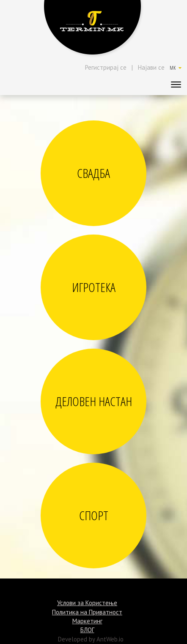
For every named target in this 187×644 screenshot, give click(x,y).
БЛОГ (87, 630)
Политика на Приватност (87, 612)
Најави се (151, 67)
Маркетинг (87, 621)
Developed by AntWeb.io (91, 639)
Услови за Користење (87, 603)
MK (176, 68)
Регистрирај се (106, 67)
